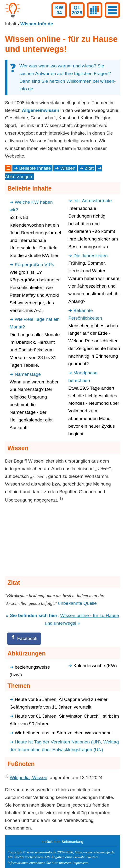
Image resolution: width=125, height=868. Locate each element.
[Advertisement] (62, 540)
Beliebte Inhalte (35, 168)
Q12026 (77, 10)
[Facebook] (24, 639)
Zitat (89, 168)
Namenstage (28, 374)
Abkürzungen (19, 177)
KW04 (59, 10)
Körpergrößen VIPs (34, 265)
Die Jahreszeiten (91, 256)
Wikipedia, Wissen (28, 778)
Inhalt (11, 24)
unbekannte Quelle (77, 603)
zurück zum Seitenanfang (62, 842)
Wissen (68, 168)
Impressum (80, 863)
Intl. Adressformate (93, 201)
